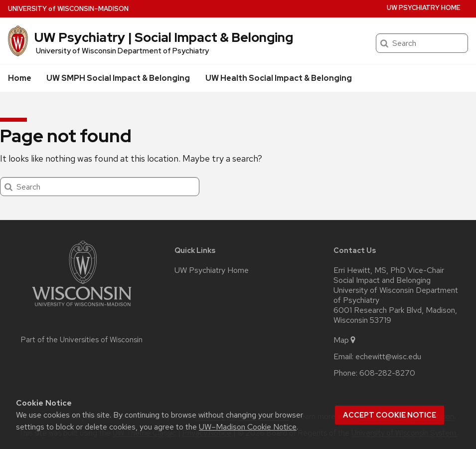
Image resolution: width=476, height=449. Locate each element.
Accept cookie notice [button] (390, 415)
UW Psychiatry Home (424, 8)
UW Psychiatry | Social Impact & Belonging (164, 37)
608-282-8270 (387, 373)
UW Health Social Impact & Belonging (279, 78)
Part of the (82, 340)
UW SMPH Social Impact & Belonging (118, 78)
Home (20, 78)
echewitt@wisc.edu (388, 357)
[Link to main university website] (82, 308)
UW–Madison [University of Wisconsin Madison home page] (68, 9)
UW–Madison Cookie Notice (248, 427)
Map (345, 340)
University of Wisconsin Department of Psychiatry (122, 51)
